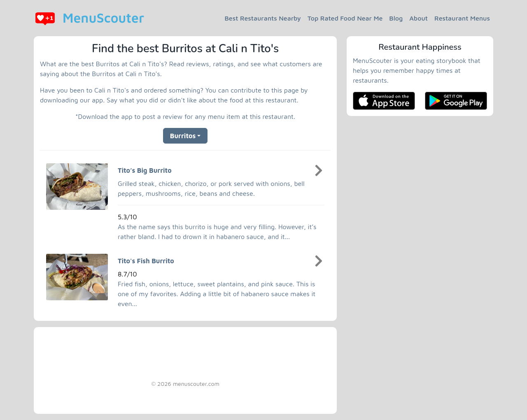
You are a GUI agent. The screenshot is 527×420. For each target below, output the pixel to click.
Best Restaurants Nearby (263, 18)
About (419, 18)
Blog (396, 18)
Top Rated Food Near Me (345, 18)
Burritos (183, 136)
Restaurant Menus (462, 18)
